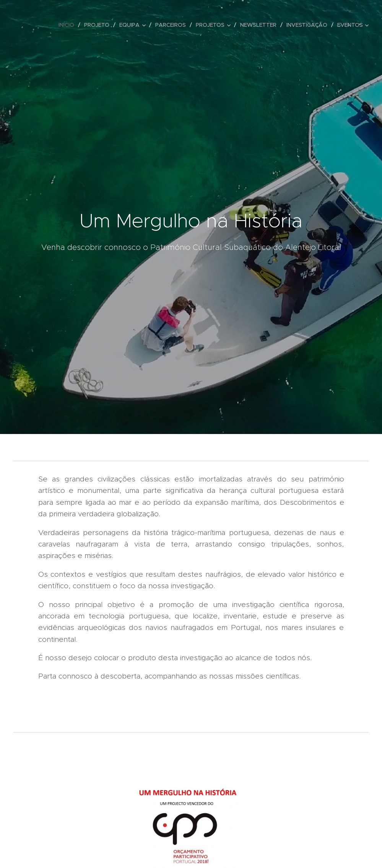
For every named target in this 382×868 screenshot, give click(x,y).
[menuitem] (68, 25)
